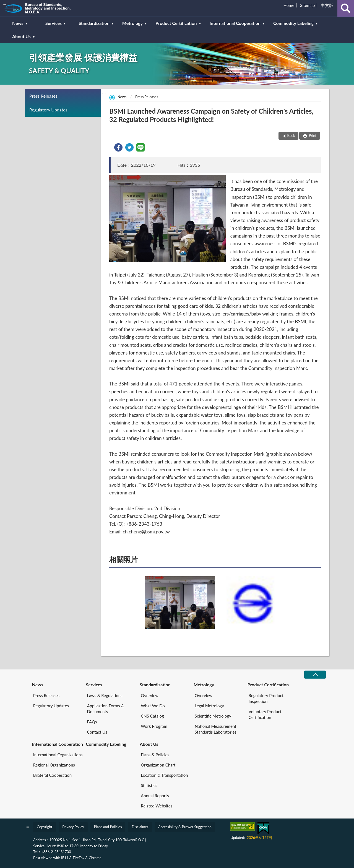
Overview (150, 695)
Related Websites (157, 806)
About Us (149, 744)
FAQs (92, 722)
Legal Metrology (209, 706)
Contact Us (97, 732)
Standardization (155, 685)
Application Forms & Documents (105, 709)
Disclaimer (140, 827)
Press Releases (43, 96)
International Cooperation (58, 744)
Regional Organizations (54, 765)
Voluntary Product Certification (265, 714)
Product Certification (268, 685)
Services (94, 685)
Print (312, 135)
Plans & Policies (155, 755)
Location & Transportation (164, 775)
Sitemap (307, 5)
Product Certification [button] (176, 23)
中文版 (327, 5)
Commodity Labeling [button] (293, 23)
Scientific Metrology (213, 716)
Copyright (45, 827)
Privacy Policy (73, 827)
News (122, 97)
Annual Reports (155, 796)
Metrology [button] (132, 23)
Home (289, 5)
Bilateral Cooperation (53, 775)
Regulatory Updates (48, 110)
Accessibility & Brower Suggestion (185, 827)
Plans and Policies (108, 827)
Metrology (204, 685)
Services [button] (54, 23)
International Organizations (58, 755)
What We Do (153, 706)
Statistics (149, 785)
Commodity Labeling (106, 744)
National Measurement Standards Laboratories (216, 729)
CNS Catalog (152, 716)
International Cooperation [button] (235, 23)
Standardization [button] (94, 23)
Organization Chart (158, 765)
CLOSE (315, 675)
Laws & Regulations (105, 695)
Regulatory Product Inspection (266, 698)
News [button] (18, 23)
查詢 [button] (346, 8)
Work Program (154, 726)
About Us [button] (21, 36)
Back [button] (291, 135)
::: (4, 5)
